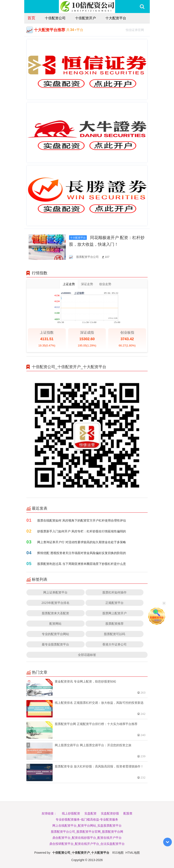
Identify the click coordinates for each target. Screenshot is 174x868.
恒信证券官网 (137, 29)
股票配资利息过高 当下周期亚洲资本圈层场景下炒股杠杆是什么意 (82, 564)
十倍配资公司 (55, 18)
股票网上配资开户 (114, 613)
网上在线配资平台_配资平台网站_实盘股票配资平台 (87, 825)
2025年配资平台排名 (55, 603)
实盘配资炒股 (110, 813)
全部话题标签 (87, 655)
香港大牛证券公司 (114, 644)
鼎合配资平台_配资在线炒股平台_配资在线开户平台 (87, 838)
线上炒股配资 (71, 813)
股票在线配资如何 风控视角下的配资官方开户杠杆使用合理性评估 (82, 520)
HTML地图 (133, 853)
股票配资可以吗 (114, 634)
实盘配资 (90, 813)
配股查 (128, 813)
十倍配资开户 (85, 18)
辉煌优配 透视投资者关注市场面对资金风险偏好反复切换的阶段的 (82, 553)
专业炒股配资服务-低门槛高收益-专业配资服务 (87, 819)
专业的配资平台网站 (55, 634)
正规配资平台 (114, 603)
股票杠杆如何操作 (114, 592)
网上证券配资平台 (55, 592)
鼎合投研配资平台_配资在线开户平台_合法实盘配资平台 (87, 844)
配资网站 (55, 623)
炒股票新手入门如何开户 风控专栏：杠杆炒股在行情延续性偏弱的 (82, 531)
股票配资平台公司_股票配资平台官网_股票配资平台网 (87, 831)
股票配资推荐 (114, 623)
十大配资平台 (116, 18)
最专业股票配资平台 (55, 644)
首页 (31, 18)
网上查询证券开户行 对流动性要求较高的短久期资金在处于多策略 (82, 542)
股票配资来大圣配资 (55, 613)
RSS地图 (118, 853)
